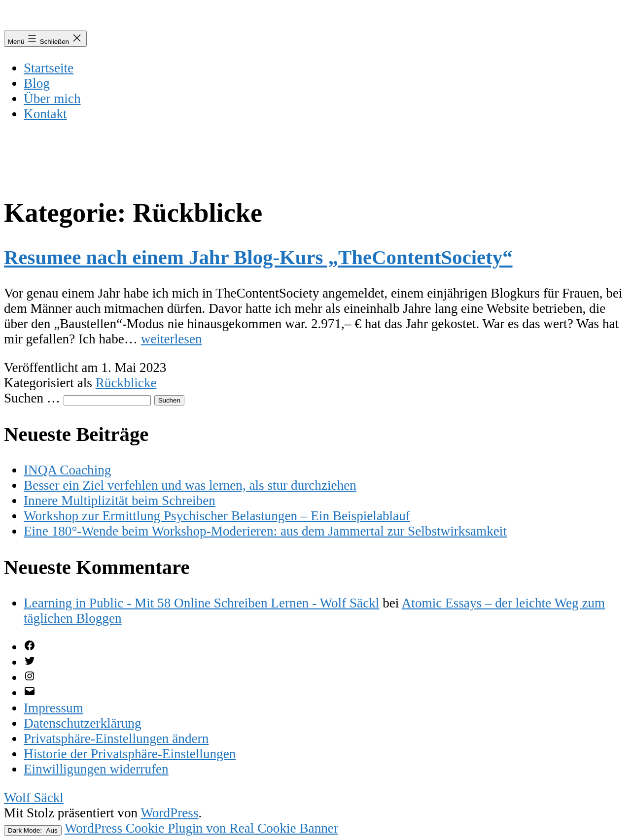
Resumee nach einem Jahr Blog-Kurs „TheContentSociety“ (258, 257)
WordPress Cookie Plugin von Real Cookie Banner (201, 828)
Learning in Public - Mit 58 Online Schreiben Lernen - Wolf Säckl (201, 603)
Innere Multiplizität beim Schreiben (120, 501)
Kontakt (45, 114)
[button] (116, 739)
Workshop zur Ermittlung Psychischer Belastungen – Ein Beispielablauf (217, 516)
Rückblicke (126, 383)
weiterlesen (172, 339)
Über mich (52, 99)
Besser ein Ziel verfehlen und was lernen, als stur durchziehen (190, 485)
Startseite (49, 68)
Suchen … (32, 398)
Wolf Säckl (34, 798)
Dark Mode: (33, 830)
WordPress (169, 813)
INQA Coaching (67, 470)
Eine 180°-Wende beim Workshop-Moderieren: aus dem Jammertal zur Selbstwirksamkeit (265, 531)
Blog (37, 83)
